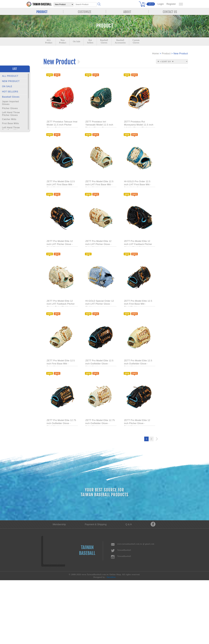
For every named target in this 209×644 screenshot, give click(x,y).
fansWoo (111, 641)
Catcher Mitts (9, 119)
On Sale (77, 41)
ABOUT (127, 12)
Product (166, 54)
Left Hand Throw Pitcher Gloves (11, 114)
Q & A (129, 588)
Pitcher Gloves (10, 108)
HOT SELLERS (10, 92)
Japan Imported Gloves (10, 103)
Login (161, 4)
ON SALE (7, 86)
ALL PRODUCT (10, 76)
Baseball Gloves (11, 97)
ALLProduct (49, 41)
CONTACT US (170, 12)
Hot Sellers (90, 41)
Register (171, 4)
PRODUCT (42, 12)
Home (156, 54)
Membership (59, 588)
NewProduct (63, 41)
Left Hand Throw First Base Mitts (11, 129)
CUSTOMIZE (85, 12)
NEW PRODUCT (11, 81)
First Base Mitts (10, 123)
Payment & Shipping (96, 588)
